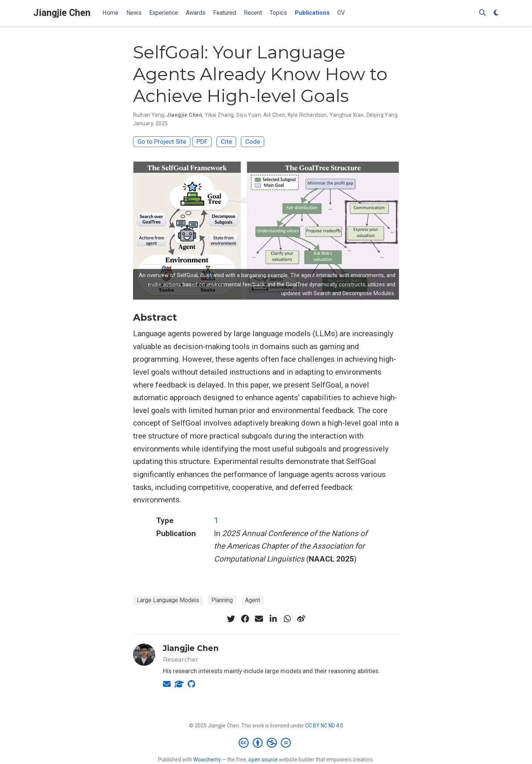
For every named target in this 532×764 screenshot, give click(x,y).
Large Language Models (168, 600)
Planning (222, 600)
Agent (253, 600)
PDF (202, 141)
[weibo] (301, 619)
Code (253, 141)
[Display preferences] (496, 13)
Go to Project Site (162, 141)
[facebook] (245, 619)
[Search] (482, 13)
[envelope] (259, 619)
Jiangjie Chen (62, 13)
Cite (226, 141)
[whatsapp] (287, 619)
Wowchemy (207, 760)
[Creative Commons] (266, 743)
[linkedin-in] (273, 619)
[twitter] (231, 619)
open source (263, 760)
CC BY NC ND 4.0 (324, 726)
